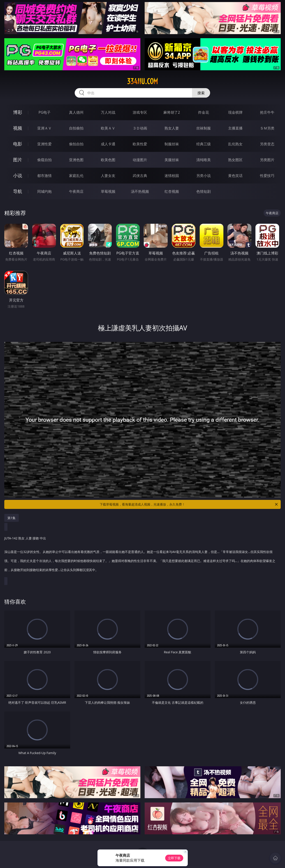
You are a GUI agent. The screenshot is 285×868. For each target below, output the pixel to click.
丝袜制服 (204, 128)
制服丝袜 (172, 144)
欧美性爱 (140, 144)
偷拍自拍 (76, 144)
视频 (18, 128)
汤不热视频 (140, 191)
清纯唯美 (204, 160)
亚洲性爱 (44, 144)
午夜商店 (76, 191)
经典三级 (204, 144)
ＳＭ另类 (267, 128)
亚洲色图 (76, 160)
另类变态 (267, 144)
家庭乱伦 (76, 176)
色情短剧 (204, 191)
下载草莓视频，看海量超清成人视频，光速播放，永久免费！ (189, 504)
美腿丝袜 (172, 160)
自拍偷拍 (76, 128)
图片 (18, 160)
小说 (18, 175)
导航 (18, 191)
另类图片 (267, 160)
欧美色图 (108, 160)
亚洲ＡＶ (44, 128)
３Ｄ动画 (140, 128)
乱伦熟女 (235, 144)
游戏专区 (140, 112)
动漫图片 (140, 160)
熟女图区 (235, 160)
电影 (18, 144)
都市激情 (44, 176)
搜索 (201, 93)
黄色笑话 (235, 176)
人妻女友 (108, 176)
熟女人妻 (172, 128)
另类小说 (204, 176)
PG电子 (45, 112)
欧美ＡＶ (108, 128)
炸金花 (204, 112)
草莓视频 (108, 191)
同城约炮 (44, 191)
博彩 (18, 112)
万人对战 (108, 112)
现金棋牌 (235, 112)
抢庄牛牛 (267, 112)
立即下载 (174, 858)
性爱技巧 (267, 176)
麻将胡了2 (172, 112)
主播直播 (235, 128)
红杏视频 (172, 191)
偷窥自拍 (44, 160)
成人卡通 (108, 144)
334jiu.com (142, 81)
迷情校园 (172, 176)
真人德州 (76, 112)
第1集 (12, 518)
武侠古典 (140, 176)
